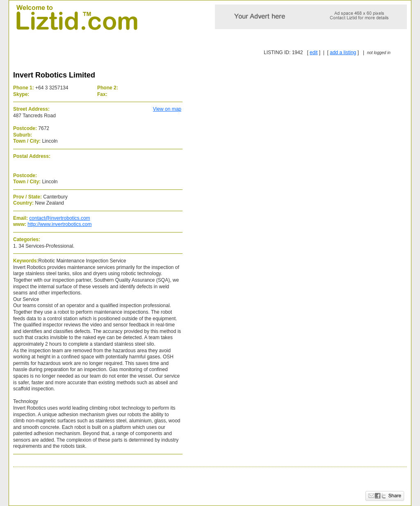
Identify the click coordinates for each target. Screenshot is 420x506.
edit (314, 52)
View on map (167, 109)
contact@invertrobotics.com (59, 218)
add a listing (343, 52)
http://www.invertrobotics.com (59, 224)
